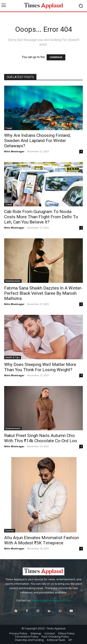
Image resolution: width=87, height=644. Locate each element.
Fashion (10, 531)
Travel (9, 128)
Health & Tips (13, 357)
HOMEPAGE (56, 57)
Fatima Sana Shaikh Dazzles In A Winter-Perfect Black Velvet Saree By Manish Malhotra (43, 293)
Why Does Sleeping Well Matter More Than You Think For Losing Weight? (40, 367)
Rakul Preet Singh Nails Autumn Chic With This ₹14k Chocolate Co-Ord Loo (41, 438)
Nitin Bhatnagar (14, 151)
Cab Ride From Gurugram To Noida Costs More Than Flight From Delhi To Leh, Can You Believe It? (41, 217)
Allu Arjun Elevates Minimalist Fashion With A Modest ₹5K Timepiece (42, 540)
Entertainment (13, 281)
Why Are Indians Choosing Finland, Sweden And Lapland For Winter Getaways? (37, 141)
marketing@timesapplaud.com (51, 600)
